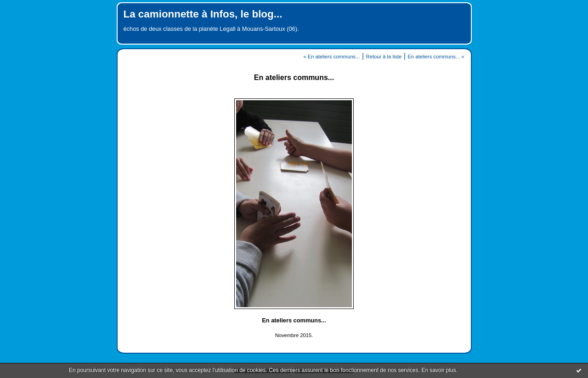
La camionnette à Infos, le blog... (203, 14)
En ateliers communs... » (436, 57)
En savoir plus (438, 370)
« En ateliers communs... (331, 57)
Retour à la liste (384, 57)
